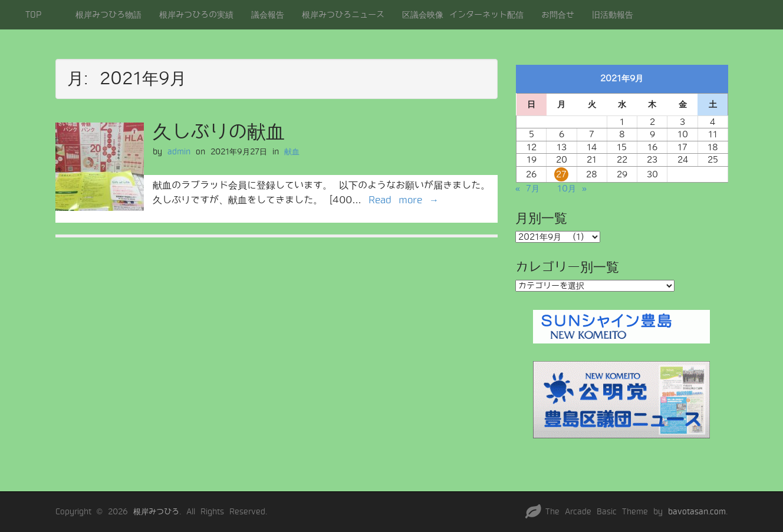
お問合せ (558, 15)
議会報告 (268, 15)
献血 (292, 152)
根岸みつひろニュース (343, 15)
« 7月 (527, 189)
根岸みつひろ (156, 512)
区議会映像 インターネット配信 (463, 15)
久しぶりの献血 (219, 132)
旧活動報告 (613, 15)
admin (179, 152)
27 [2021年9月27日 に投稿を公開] (561, 174)
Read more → (404, 200)
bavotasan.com (697, 512)
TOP (33, 15)
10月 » (572, 189)
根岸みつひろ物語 (108, 15)
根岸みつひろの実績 (196, 15)
